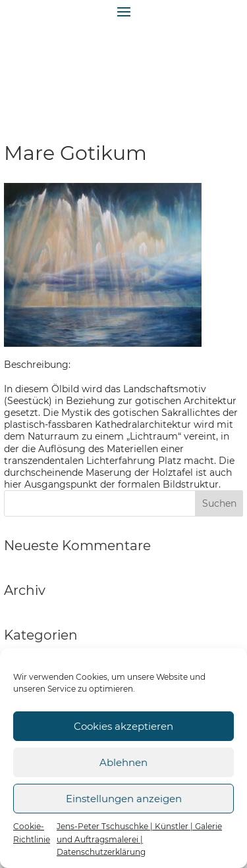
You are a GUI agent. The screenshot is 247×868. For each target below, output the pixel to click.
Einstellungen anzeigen (124, 799)
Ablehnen (123, 762)
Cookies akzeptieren (123, 726)
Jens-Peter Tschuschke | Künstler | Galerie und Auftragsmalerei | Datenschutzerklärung (139, 839)
